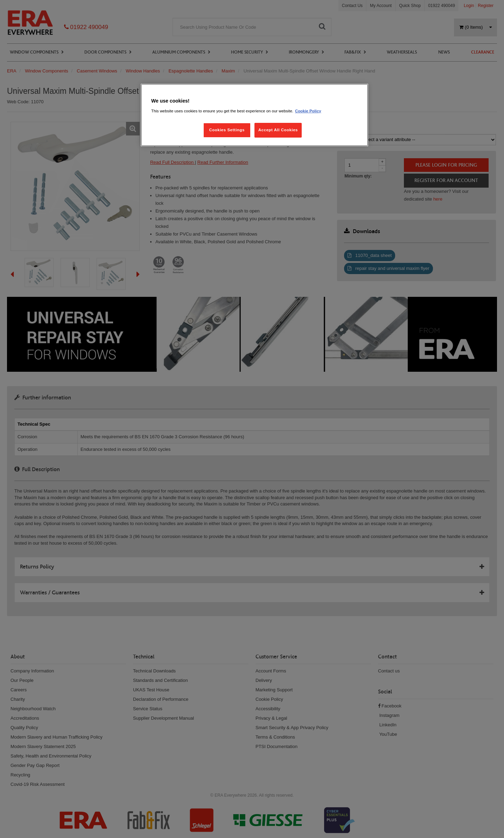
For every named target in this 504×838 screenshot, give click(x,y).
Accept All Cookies (278, 130)
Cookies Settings (227, 130)
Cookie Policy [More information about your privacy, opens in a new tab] (308, 111)
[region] (254, 115)
